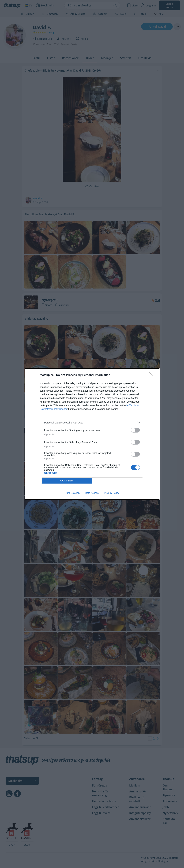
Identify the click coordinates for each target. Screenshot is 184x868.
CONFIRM (67, 481)
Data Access (92, 493)
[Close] (152, 375)
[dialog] (92, 434)
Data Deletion (72, 493)
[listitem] (92, 423)
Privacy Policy (112, 493)
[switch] (135, 430)
